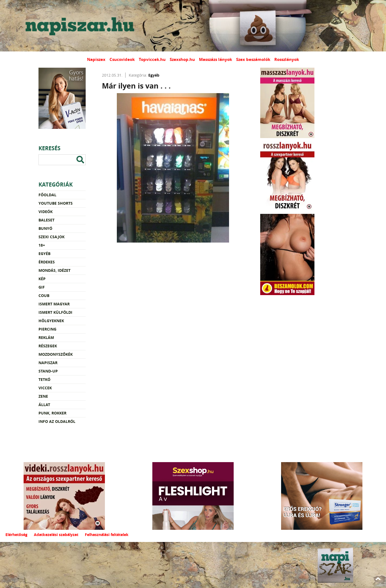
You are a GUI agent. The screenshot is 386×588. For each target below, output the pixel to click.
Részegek (48, 346)
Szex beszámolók (253, 59)
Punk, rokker (52, 413)
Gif (42, 287)
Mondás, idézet (54, 270)
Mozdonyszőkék (56, 354)
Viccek (45, 388)
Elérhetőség (16, 535)
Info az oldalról (57, 421)
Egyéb (44, 254)
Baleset (46, 220)
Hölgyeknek (51, 321)
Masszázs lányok (215, 59)
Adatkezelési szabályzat (56, 535)
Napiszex (96, 59)
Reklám (46, 337)
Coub (44, 295)
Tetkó (44, 379)
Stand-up (48, 371)
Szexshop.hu (182, 59)
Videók (46, 212)
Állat (44, 405)
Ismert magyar (54, 304)
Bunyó (45, 228)
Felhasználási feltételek (107, 535)
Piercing (47, 329)
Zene (43, 396)
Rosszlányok (287, 59)
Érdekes (47, 262)
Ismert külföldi (55, 312)
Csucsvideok (122, 59)
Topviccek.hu (152, 59)
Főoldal (47, 195)
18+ (42, 245)
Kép (42, 279)
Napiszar (48, 363)
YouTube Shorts (56, 203)
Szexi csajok (52, 237)
